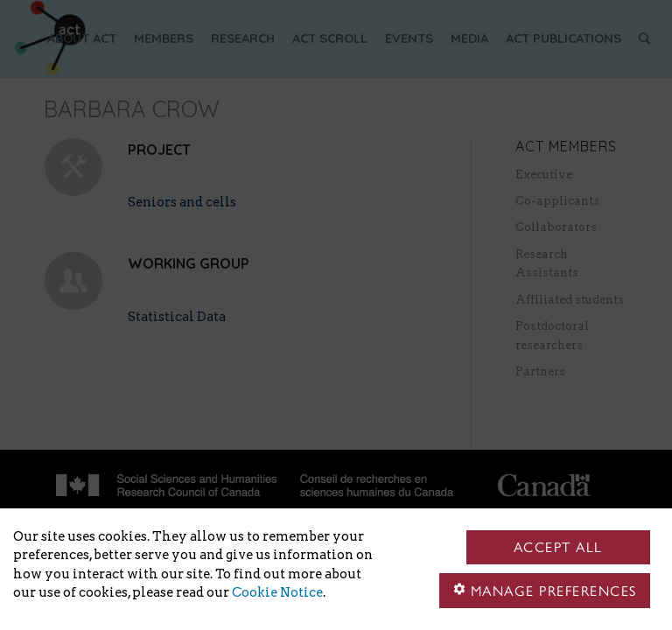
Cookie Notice (277, 592)
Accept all (558, 547)
